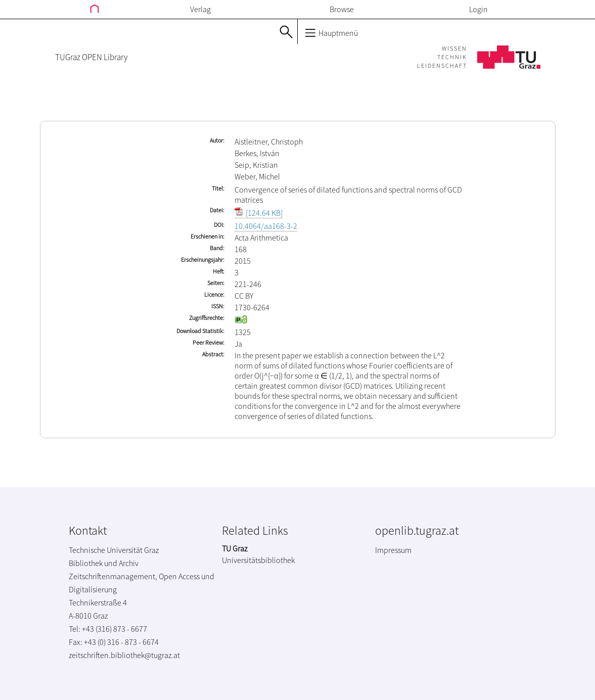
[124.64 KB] (259, 213)
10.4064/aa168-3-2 (266, 226)
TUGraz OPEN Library (91, 57)
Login (478, 9)
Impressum (393, 550)
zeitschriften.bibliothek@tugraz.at (124, 655)
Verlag (200, 9)
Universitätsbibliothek (258, 560)
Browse (342, 9)
